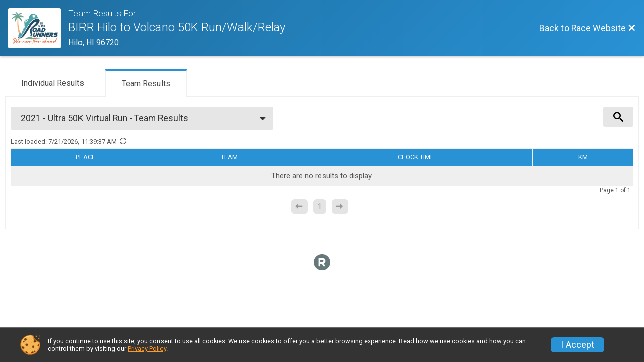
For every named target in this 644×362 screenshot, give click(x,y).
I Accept (578, 345)
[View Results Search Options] (618, 117)
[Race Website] (38, 28)
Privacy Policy (147, 349)
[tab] (53, 82)
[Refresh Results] (123, 141)
